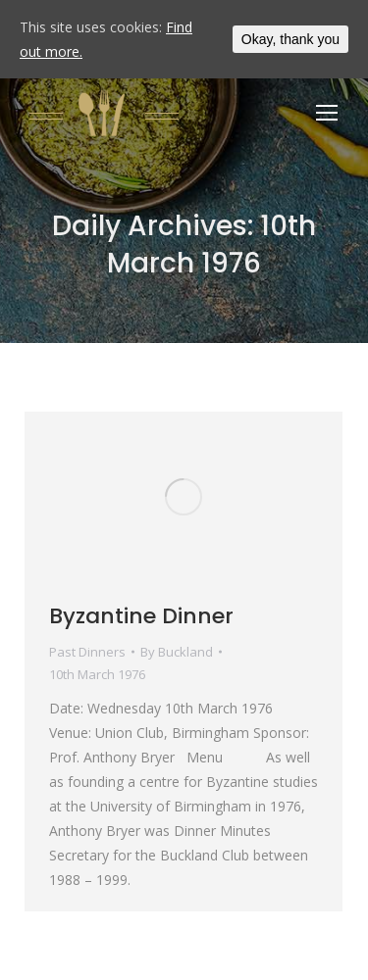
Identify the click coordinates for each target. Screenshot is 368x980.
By (177, 652)
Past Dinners (87, 652)
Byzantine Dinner (141, 616)
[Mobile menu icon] (327, 113)
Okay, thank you (290, 39)
